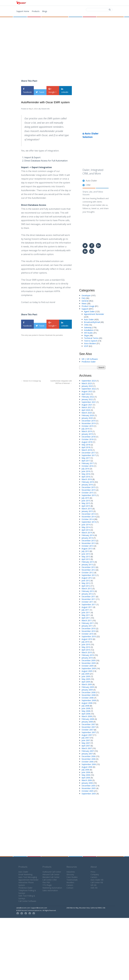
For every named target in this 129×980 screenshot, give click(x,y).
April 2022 (86, 394)
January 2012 (87, 594)
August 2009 (87, 671)
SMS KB (94, 888)
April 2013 (86, 559)
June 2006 (86, 772)
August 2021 (87, 405)
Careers (70, 885)
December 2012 (89, 567)
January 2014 (87, 538)
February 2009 (88, 687)
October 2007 (88, 730)
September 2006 (89, 764)
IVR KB (93, 885)
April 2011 (86, 618)
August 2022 (87, 391)
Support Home (23, 11)
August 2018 (87, 442)
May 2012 (86, 583)
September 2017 (89, 455)
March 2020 (87, 413)
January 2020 (87, 418)
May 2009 (86, 679)
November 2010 (89, 631)
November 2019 (89, 423)
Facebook (27, 91)
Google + (52, 91)
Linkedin (65, 91)
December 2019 (89, 421)
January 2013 (87, 565)
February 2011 (88, 623)
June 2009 (86, 676)
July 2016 (85, 469)
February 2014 (88, 535)
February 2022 (88, 397)
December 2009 (89, 660)
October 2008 (88, 698)
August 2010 (87, 639)
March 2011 (87, 620)
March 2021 (87, 407)
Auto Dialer (91, 181)
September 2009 (89, 668)
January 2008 (87, 722)
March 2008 (87, 716)
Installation (89, 330)
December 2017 (89, 453)
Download (74, 3)
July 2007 (85, 738)
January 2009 (87, 690)
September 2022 (89, 389)
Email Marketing (25, 874)
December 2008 (89, 692)
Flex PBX (46, 882)
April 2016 (86, 477)
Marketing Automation (52, 888)
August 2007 (87, 735)
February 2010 (88, 655)
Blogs (45, 11)
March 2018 (87, 450)
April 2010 (86, 650)
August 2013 (87, 549)
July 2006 (85, 770)
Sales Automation (50, 890)
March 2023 (87, 383)
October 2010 (88, 634)
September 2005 (89, 794)
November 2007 (89, 727)
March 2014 (87, 533)
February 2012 (88, 591)
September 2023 (89, 381)
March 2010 (87, 652)
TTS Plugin (47, 885)
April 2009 (86, 682)
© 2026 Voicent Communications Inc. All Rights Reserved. (36, 910)
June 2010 (86, 644)
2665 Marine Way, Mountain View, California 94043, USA (86, 908)
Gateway (88, 327)
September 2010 (89, 636)
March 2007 (87, 748)
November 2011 (89, 599)
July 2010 (85, 642)
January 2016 (87, 485)
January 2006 (87, 783)
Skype (87, 335)
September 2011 (89, 604)
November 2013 (89, 543)
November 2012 (89, 570)
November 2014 (89, 517)
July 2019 (85, 429)
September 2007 (89, 732)
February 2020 (88, 415)
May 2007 (86, 743)
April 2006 (86, 778)
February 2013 (88, 562)
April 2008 (86, 714)
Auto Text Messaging (28, 877)
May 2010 (86, 647)
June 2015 (86, 501)
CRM (88, 185)
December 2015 (89, 487)
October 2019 (88, 426)
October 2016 (88, 466)
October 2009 (88, 666)
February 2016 (88, 482)
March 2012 (87, 588)
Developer (86, 295)
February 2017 (88, 463)
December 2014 (89, 514)
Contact (91, 3)
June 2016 (86, 471)
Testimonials (72, 880)
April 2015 (86, 506)
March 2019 (87, 431)
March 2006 (87, 780)
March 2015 (87, 509)
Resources (72, 867)
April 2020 (86, 410)
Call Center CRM (49, 880)
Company (95, 874)
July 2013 (85, 551)
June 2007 (86, 740)
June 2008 (86, 708)
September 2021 (89, 402)
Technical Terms (91, 338)
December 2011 (89, 596)
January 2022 (87, 399)
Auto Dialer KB (97, 880)
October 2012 (88, 573)
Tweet (40, 92)
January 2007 (87, 754)
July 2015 (85, 498)
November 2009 (89, 663)
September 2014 (89, 522)
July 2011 (85, 610)
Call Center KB (97, 882)
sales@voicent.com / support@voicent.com (32, 908)
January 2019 (87, 434)
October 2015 (88, 493)
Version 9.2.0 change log (31, 381)
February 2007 (88, 751)
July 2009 (85, 674)
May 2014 (86, 527)
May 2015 (86, 503)
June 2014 (86, 525)
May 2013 (86, 557)
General (42, 335)
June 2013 (86, 554)
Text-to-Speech (91, 341)
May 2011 (86, 615)
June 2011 (86, 612)
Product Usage (88, 306)
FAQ (83, 298)
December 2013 (89, 541)
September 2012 (89, 575)
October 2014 (88, 519)
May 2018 (86, 445)
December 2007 (89, 724)
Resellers (70, 882)
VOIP (86, 346)
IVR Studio (88, 333)
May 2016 (86, 474)
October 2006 (88, 762)
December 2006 (89, 756)
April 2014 (86, 530)
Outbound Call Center (52, 872)
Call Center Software (27, 901)
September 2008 (89, 700)
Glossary (70, 874)
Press (93, 872)
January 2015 (87, 511)
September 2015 (89, 495)
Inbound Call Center (51, 874)
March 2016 (87, 479)
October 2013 (88, 546)
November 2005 (89, 788)
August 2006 (87, 767)
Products (57, 3)
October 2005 (88, 791)
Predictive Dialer (89, 362)
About (94, 867)
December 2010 (89, 628)
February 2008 (88, 719)
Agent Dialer (89, 311)
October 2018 (88, 439)
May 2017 (86, 458)
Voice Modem (90, 343)
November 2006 (89, 759)
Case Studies (72, 877)
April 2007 (86, 746)
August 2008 (87, 703)
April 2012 (86, 586)
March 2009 (87, 684)
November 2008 (89, 695)
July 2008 (85, 706)
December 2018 (89, 437)
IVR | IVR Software (90, 359)
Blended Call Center (51, 877)
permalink (59, 335)
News (84, 303)
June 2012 (86, 581)
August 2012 (87, 578)
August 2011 (87, 607)
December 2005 (89, 786)
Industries (71, 872)
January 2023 (87, 386)
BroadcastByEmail (92, 322)
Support (106, 3)
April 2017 (86, 461)
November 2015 (89, 490)
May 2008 (86, 711)
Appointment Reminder (94, 314)
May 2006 (86, 775)
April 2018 (86, 447)
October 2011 (88, 602)
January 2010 (87, 658)
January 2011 (87, 626)
